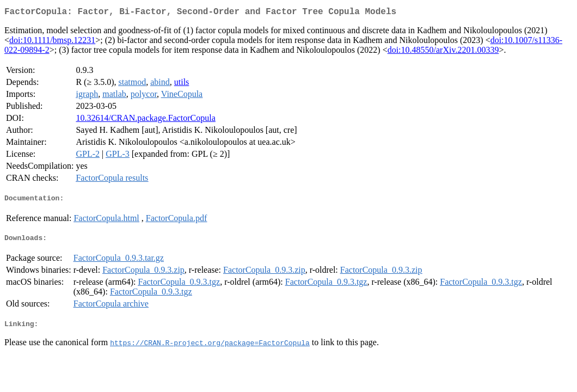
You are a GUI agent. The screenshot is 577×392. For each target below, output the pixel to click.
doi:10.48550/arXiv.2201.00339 (443, 52)
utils (182, 84)
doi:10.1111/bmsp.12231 (52, 42)
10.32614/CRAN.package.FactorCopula (145, 120)
